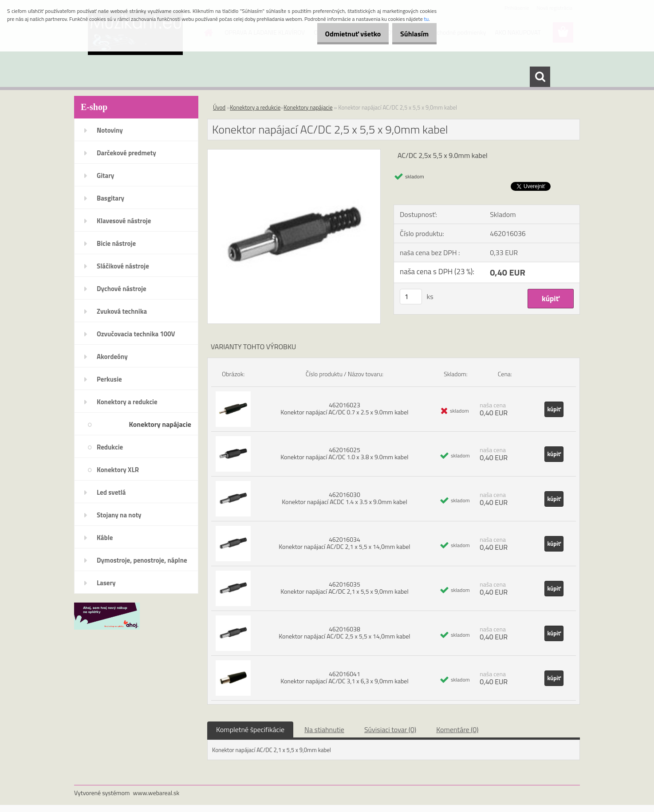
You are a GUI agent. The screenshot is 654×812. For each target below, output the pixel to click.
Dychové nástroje (122, 289)
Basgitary (110, 198)
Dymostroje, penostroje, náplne (142, 560)
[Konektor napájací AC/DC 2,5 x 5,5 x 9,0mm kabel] (294, 153)
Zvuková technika (122, 311)
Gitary (105, 175)
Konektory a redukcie (127, 402)
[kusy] (411, 297)
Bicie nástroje (116, 243)
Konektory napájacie (160, 424)
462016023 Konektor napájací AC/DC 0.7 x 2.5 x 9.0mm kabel (344, 408)
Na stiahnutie (324, 729)
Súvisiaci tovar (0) (390, 729)
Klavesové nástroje (124, 221)
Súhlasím (411, 34)
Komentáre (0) (457, 729)
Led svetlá (111, 492)
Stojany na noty (119, 515)
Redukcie (110, 447)
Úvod (219, 107)
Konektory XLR (118, 470)
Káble (105, 538)
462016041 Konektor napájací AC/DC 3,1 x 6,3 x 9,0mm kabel (344, 677)
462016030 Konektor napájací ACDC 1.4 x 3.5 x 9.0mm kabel (344, 498)
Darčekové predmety (126, 153)
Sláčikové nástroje (123, 266)
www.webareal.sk (156, 793)
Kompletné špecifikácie (250, 729)
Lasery (106, 583)
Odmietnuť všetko (343, 34)
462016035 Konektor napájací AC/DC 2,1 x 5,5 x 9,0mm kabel (344, 588)
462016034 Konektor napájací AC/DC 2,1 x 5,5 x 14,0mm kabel (344, 543)
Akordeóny (112, 357)
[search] (540, 77)
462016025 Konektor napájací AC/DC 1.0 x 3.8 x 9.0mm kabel (344, 453)
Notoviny (110, 130)
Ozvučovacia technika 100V (136, 334)
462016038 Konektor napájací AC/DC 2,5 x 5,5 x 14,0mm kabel (344, 633)
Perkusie (109, 379)
